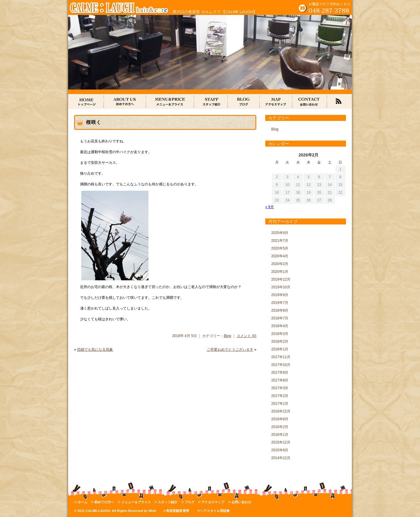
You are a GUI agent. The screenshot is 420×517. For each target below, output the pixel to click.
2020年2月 (280, 264)
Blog (227, 336)
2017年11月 (281, 357)
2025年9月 (280, 233)
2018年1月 (280, 349)
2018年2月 (280, 341)
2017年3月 (280, 388)
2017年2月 (280, 396)
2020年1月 (280, 272)
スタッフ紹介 (168, 502)
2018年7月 (280, 318)
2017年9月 (280, 373)
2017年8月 (280, 380)
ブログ (190, 502)
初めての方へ (104, 502)
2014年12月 (281, 458)
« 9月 (270, 207)
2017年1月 (280, 404)
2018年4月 (280, 326)
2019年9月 (280, 295)
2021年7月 (280, 241)
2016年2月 (280, 427)
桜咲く (94, 122)
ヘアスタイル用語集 (215, 511)
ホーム (83, 502)
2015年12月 (281, 442)
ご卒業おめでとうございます (230, 350)
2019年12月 (281, 279)
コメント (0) (246, 336)
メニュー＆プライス (136, 502)
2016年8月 (280, 419)
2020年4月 (280, 256)
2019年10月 (281, 287)
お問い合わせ (241, 502)
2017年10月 (281, 365)
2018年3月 (280, 334)
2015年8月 (280, 450)
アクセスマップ (213, 502)
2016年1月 (280, 435)
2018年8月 (280, 310)
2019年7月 (280, 303)
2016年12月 (281, 411)
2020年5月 (280, 248)
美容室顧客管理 (178, 511)
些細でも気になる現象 (95, 350)
